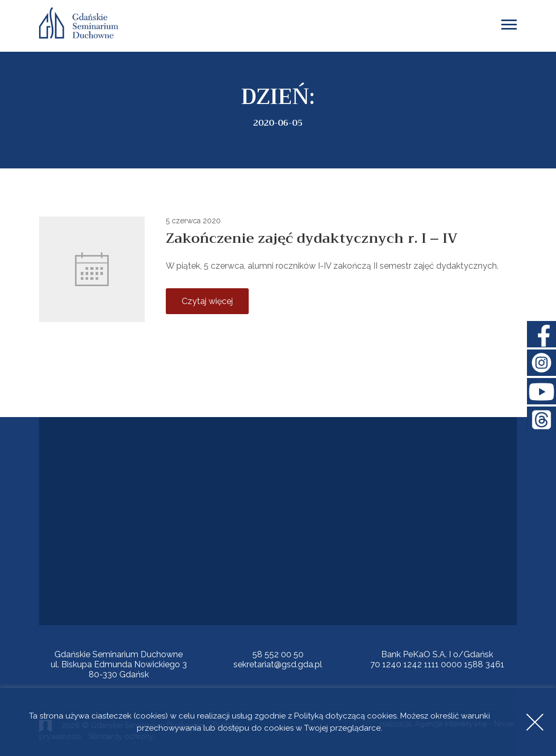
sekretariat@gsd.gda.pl (278, 664)
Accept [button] (535, 722)
